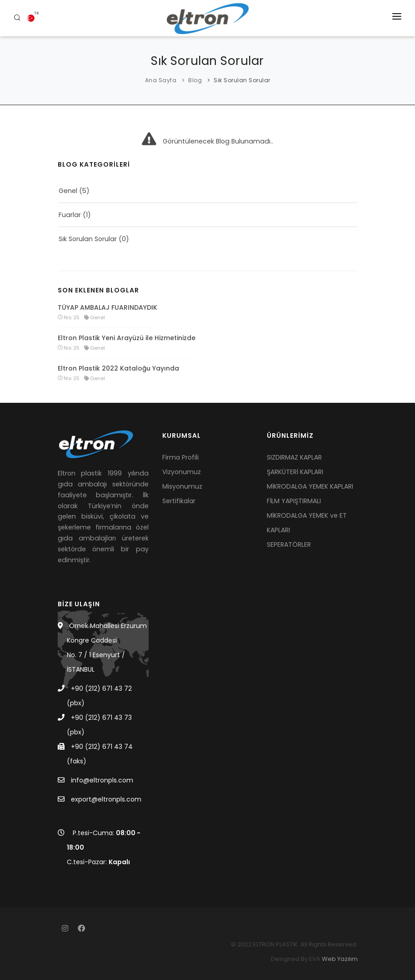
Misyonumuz (182, 486)
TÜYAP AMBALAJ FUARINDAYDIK (107, 307)
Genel (68, 191)
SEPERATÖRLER (289, 544)
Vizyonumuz (182, 472)
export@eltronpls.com (106, 799)
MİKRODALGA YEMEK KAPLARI (310, 486)
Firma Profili (180, 457)
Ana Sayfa (161, 80)
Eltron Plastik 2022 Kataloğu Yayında (118, 368)
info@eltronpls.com (102, 780)
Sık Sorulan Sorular (242, 80)
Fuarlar (70, 215)
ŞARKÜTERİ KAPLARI (295, 472)
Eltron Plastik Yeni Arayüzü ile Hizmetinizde (127, 338)
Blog (195, 80)
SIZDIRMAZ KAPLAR (294, 457)
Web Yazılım (340, 959)
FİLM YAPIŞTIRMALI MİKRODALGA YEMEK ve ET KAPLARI (307, 515)
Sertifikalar (179, 501)
